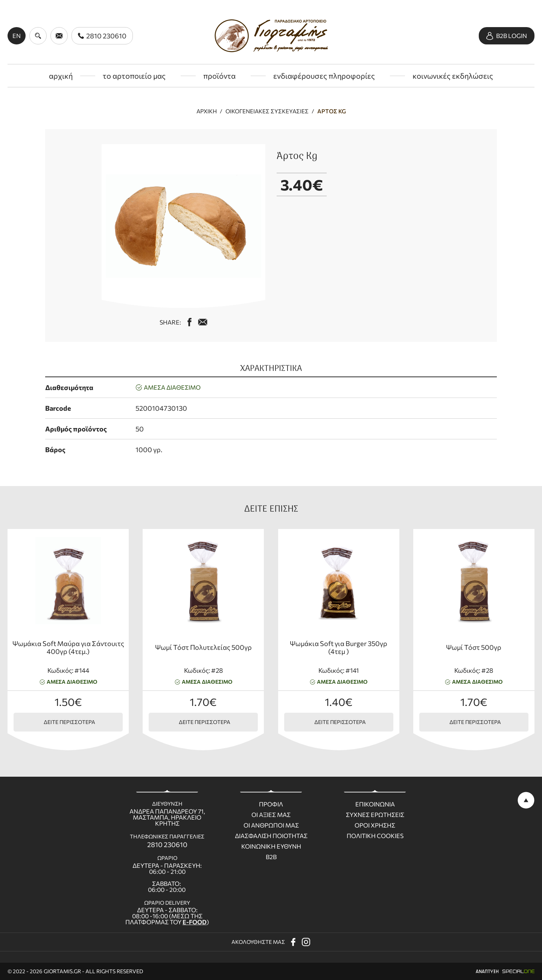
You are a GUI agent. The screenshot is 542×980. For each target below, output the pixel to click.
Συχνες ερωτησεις (375, 815)
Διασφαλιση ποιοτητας (271, 836)
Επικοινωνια (375, 804)
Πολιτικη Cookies (375, 836)
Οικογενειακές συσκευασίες (267, 111)
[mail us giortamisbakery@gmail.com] (203, 322)
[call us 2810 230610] (102, 36)
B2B (271, 857)
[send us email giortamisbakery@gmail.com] (59, 36)
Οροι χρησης (375, 825)
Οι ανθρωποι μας (271, 825)
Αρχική (207, 111)
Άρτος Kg (332, 111)
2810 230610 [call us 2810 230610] (167, 844)
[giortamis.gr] (271, 36)
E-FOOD (195, 922)
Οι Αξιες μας (271, 815)
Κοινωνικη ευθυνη (271, 846)
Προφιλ (271, 804)
